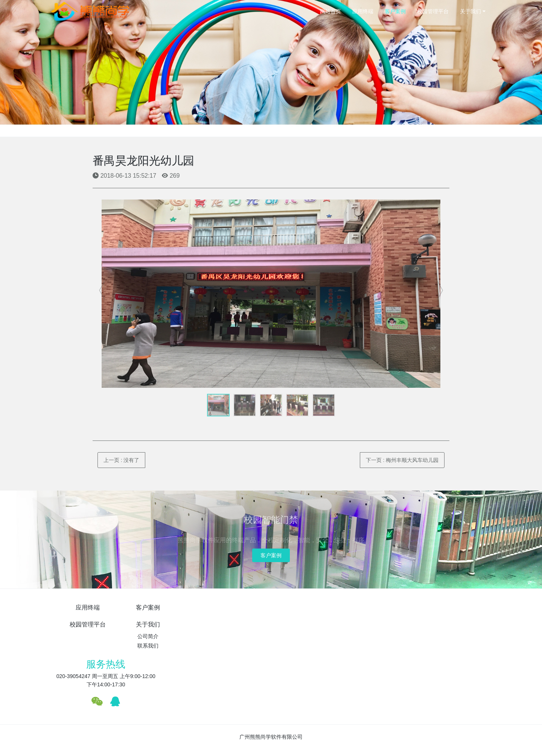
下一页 (402, 460)
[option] (271, 294)
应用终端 (363, 11)
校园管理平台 (433, 11)
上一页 (122, 460)
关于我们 (470, 11)
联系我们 (308, 629)
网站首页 (330, 11)
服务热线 (399, 611)
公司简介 (308, 619)
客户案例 (395, 11)
